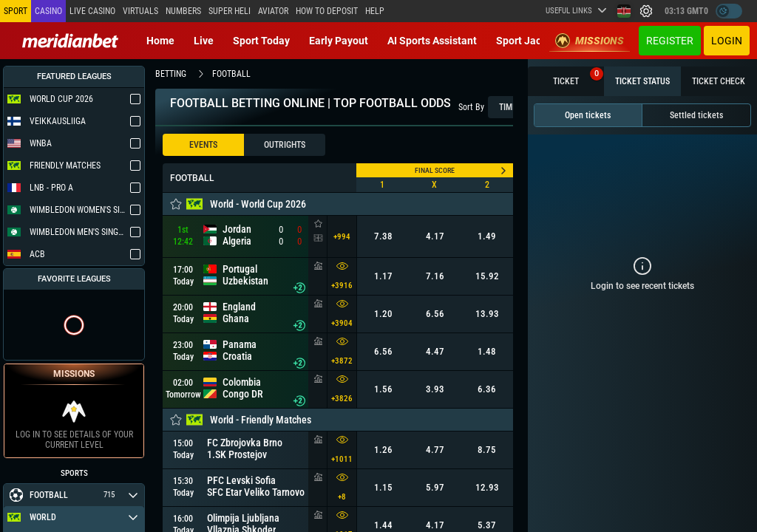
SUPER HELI (230, 11)
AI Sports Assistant (432, 41)
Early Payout (339, 41)
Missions (590, 41)
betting (171, 74)
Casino (48, 11)
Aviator (273, 11)
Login (727, 41)
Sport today (261, 41)
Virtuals (140, 11)
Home (160, 41)
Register (670, 41)
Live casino (92, 11)
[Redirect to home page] (70, 41)
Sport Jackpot (529, 41)
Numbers (183, 11)
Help (375, 11)
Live (204, 41)
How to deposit (327, 11)
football (231, 74)
